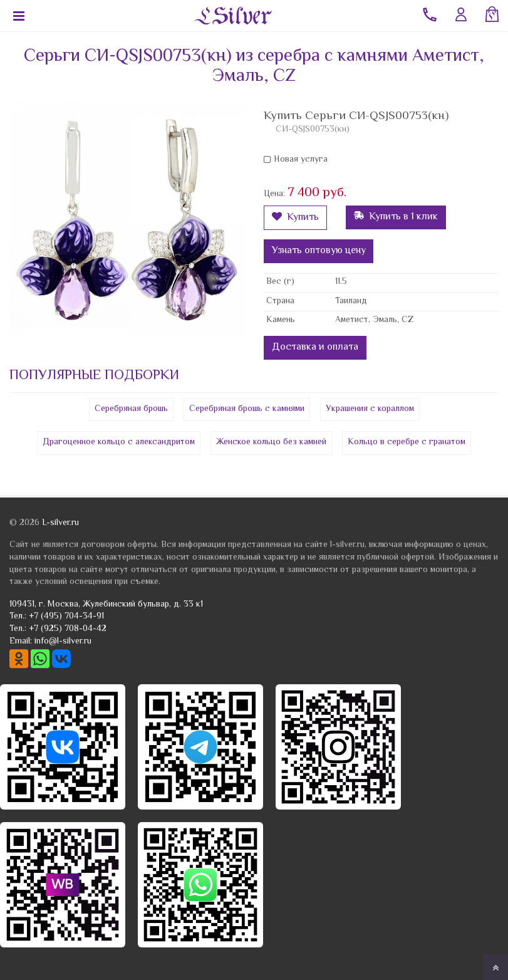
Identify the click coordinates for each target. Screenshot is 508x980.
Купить (295, 218)
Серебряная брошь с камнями (247, 409)
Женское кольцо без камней (271, 442)
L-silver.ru (60, 523)
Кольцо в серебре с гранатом (407, 442)
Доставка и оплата (315, 347)
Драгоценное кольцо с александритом (119, 442)
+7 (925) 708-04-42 (68, 629)
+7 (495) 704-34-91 (66, 617)
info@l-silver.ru (63, 642)
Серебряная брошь (131, 409)
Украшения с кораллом (370, 409)
